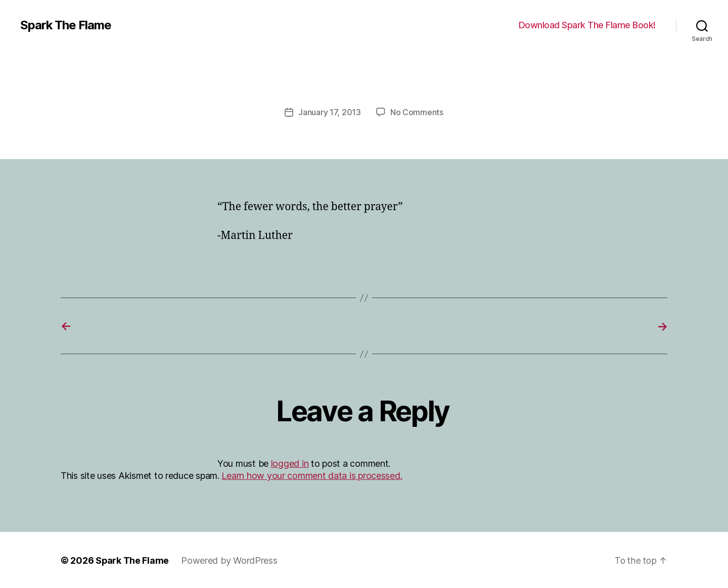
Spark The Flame (66, 25)
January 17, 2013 (330, 112)
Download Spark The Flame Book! (587, 25)
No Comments (417, 112)
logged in (290, 462)
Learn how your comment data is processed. (312, 475)
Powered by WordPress (230, 559)
